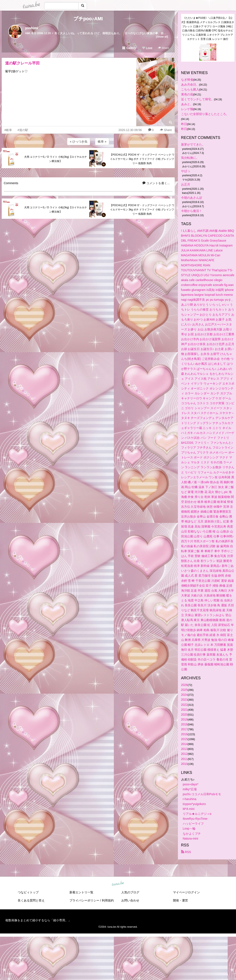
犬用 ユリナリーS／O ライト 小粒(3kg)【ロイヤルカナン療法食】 (56, 159)
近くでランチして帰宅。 (198, 99)
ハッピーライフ (193, 824)
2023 (184, 700)
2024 (184, 695)
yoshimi (32, 28)
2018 (184, 724)
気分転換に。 (190, 158)
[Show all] (162, 37)
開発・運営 (180, 900)
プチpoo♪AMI (88, 19)
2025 (184, 690)
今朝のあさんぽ (192, 198)
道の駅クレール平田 (22, 63)
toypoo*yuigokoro (194, 804)
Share (163, 48)
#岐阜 (8, 130)
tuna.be (118, 884)
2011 (184, 759)
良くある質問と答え (31, 900)
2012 (184, 754)
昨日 (184, 124)
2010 (184, 764)
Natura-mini (191, 839)
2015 (184, 739)
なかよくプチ (192, 834)
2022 (184, 705)
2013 (184, 749)
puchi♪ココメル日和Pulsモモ (202, 794)
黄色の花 (187, 94)
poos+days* (191, 784)
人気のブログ (130, 892)
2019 (184, 719)
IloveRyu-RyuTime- (196, 819)
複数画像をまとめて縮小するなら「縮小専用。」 (38, 920)
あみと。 (187, 104)
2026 (184, 685)
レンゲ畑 (187, 109)
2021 (184, 710)
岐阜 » (102, 141)
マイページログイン (186, 892)
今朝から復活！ (192, 211)
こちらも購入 (190, 89)
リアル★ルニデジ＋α (197, 814)
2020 (184, 715)
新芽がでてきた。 (193, 144)
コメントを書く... (156, 183)
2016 (184, 734)
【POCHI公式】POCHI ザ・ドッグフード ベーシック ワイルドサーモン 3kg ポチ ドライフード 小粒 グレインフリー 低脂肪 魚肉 (142, 159)
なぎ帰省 (187, 80)
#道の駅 (23, 130)
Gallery (129, 48)
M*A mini (189, 809)
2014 (184, 744)
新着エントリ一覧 (81, 892)
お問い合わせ (130, 900)
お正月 (186, 184)
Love (147, 48)
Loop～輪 (189, 828)
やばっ (186, 171)
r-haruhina (190, 799)
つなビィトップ (28, 892)
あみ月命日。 (190, 85)
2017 (184, 729)
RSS (186, 852)
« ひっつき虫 (79, 141)
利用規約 (108, 900)
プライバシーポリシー (84, 900)
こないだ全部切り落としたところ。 (205, 114)
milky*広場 (190, 789)
